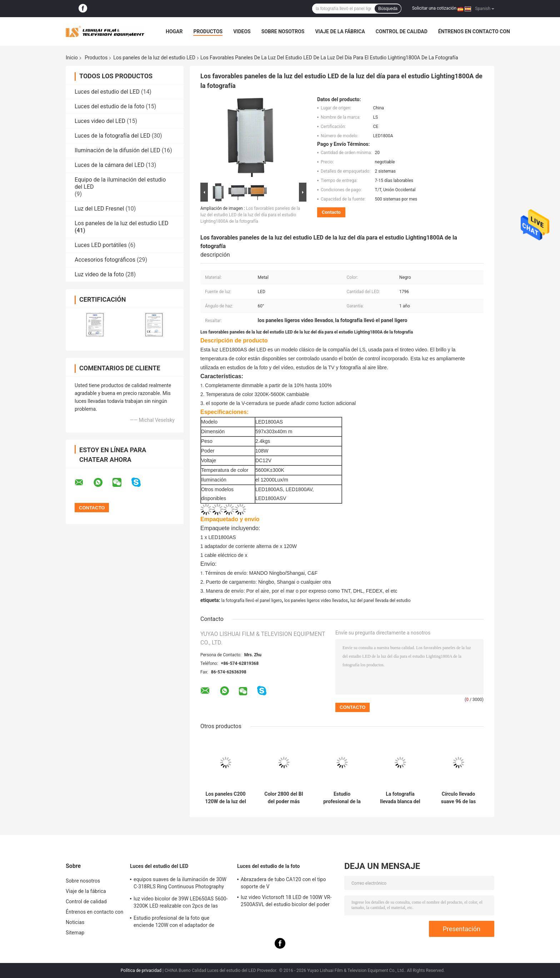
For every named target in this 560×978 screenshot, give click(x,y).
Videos (242, 31)
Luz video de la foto (99, 274)
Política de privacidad (141, 970)
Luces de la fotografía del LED (112, 136)
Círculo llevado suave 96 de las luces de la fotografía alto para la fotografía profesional (458, 798)
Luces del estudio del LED (107, 92)
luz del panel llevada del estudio (381, 601)
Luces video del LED (100, 121)
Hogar (174, 31)
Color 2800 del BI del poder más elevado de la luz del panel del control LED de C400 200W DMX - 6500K (284, 798)
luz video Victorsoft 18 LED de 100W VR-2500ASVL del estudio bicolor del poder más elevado (286, 902)
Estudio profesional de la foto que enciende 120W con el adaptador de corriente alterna (342, 798)
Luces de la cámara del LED (109, 165)
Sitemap (75, 933)
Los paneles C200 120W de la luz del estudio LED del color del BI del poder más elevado (226, 798)
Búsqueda (388, 9)
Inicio (72, 58)
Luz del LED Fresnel (99, 209)
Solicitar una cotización (434, 8)
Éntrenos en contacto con (474, 31)
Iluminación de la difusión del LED (117, 150)
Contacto (331, 212)
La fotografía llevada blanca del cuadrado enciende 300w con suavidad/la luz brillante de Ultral (400, 798)
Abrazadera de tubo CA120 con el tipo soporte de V (283, 883)
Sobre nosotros (283, 31)
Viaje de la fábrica (340, 31)
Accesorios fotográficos (105, 260)
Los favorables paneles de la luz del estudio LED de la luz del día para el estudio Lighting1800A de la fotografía (250, 215)
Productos (208, 31)
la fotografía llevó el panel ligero (251, 601)
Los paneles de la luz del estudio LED (154, 58)
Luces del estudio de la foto (109, 106)
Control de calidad (402, 31)
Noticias (75, 922)
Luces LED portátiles (101, 245)
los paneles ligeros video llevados (316, 601)
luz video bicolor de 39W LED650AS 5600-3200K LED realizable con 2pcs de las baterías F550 (181, 903)
